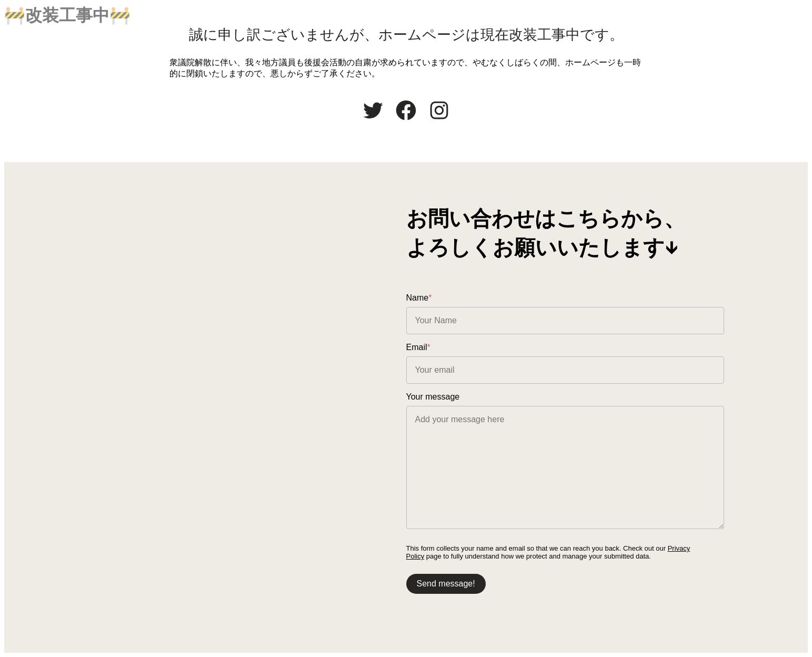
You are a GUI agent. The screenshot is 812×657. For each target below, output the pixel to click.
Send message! (446, 584)
